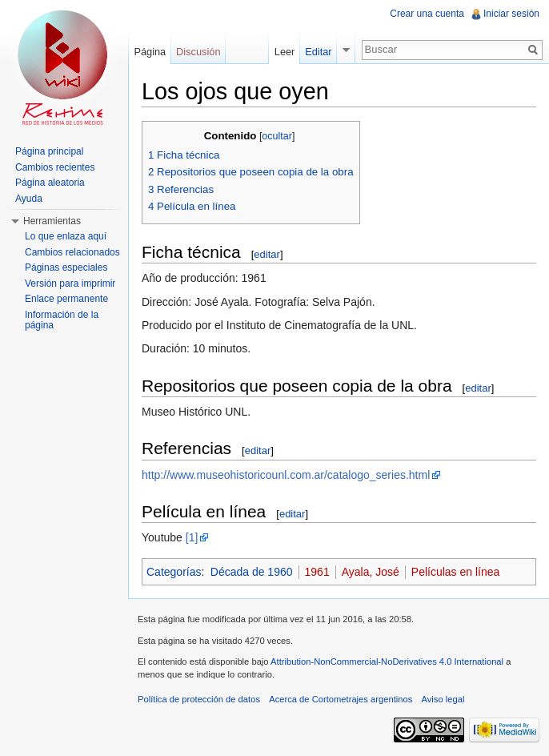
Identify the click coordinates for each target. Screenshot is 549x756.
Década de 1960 (252, 572)
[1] (192, 537)
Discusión (198, 52)
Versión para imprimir (70, 283)
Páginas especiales (66, 267)
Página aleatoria (50, 183)
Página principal (49, 151)
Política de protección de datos (199, 699)
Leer (285, 52)
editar (267, 254)
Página (150, 52)
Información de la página (62, 320)
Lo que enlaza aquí (66, 236)
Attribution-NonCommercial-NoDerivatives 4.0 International (387, 661)
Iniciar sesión (511, 14)
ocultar (277, 136)
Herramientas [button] (52, 221)
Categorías (174, 572)
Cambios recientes (55, 167)
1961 (317, 572)
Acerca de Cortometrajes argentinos (341, 699)
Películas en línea (456, 572)
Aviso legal (443, 699)
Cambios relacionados (72, 252)
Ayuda (29, 199)
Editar (318, 52)
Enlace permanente (66, 299)
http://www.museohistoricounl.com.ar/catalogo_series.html (286, 475)
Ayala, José (371, 572)
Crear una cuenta (427, 14)
